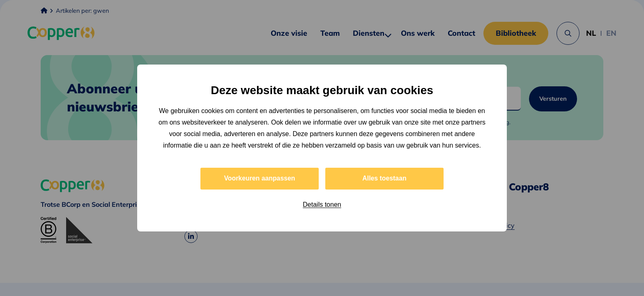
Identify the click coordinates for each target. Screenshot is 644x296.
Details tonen (322, 205)
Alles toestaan (384, 178)
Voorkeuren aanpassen (260, 178)
